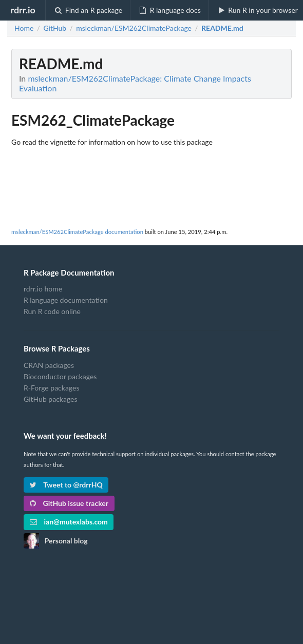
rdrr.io (23, 10)
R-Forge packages (51, 388)
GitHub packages (51, 399)
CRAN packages (49, 365)
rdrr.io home (43, 289)
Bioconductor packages (60, 376)
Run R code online (52, 311)
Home (24, 28)
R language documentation (66, 300)
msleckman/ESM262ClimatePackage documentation (77, 232)
